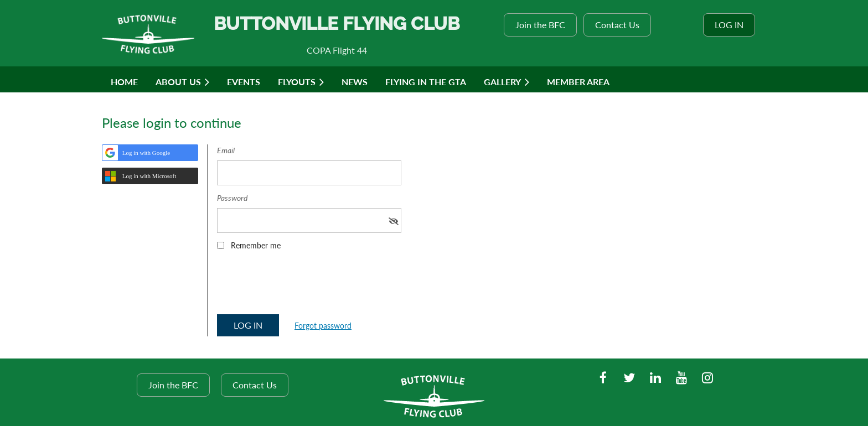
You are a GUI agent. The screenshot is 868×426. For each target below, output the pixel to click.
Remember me (256, 245)
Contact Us (617, 25)
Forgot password (323, 326)
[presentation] (301, 286)
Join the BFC (540, 25)
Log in (729, 25)
